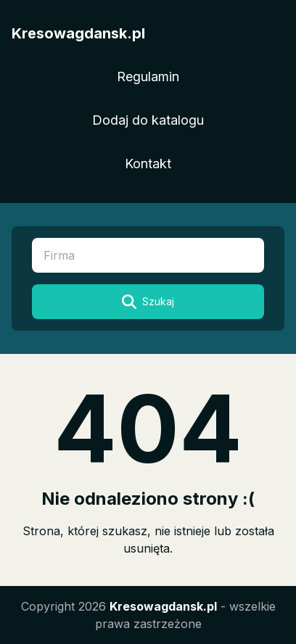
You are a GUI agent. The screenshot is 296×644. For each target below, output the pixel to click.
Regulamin (148, 77)
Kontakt (148, 164)
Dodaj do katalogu (148, 120)
